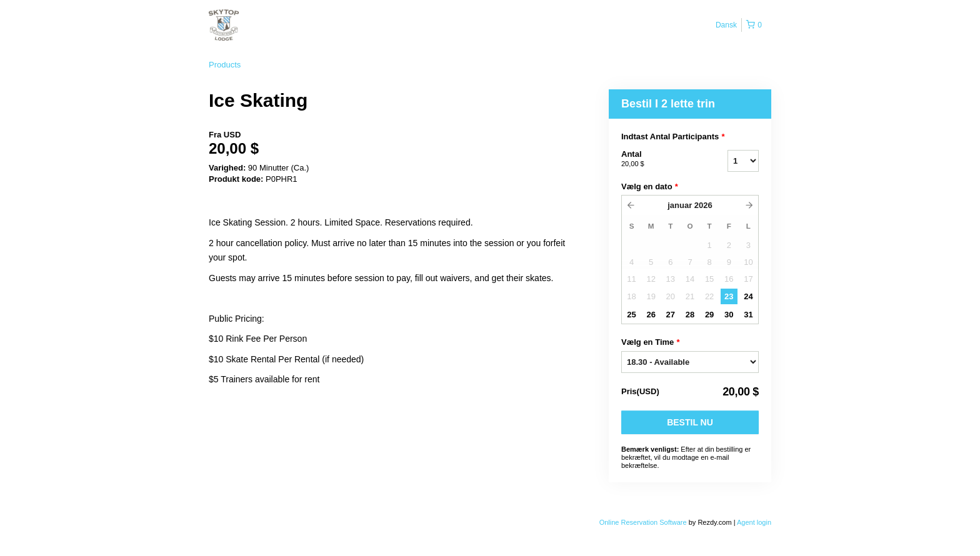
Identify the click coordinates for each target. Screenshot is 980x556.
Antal (659, 159)
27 (671, 315)
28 (690, 315)
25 (631, 315)
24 (748, 296)
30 (729, 315)
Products (225, 65)
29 (709, 315)
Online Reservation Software (643, 522)
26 (651, 315)
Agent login (754, 522)
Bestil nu (690, 422)
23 (729, 296)
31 (748, 315)
